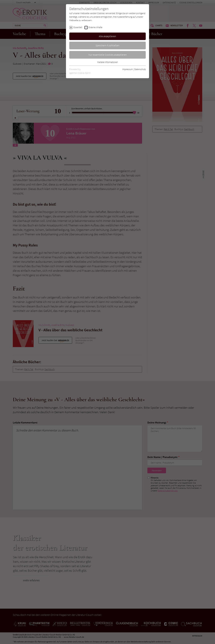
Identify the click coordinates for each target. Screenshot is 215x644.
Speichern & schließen (107, 45)
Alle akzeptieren (107, 36)
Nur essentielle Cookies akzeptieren (108, 55)
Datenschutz (140, 69)
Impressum (128, 69)
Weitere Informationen (107, 62)
